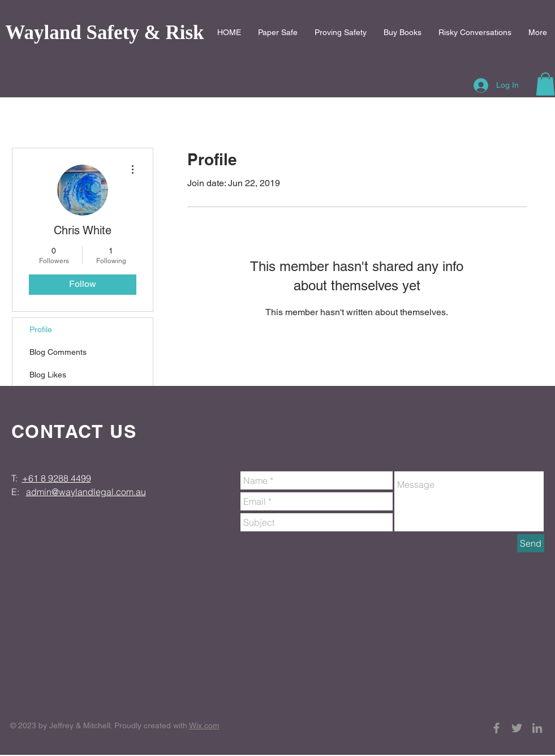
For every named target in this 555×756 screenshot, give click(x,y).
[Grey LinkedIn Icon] (537, 728)
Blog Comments (58, 352)
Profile (41, 329)
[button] (545, 84)
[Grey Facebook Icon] (496, 728)
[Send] (531, 543)
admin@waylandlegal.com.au (86, 492)
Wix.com (204, 725)
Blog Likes (48, 375)
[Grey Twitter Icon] (517, 728)
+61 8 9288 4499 (57, 478)
